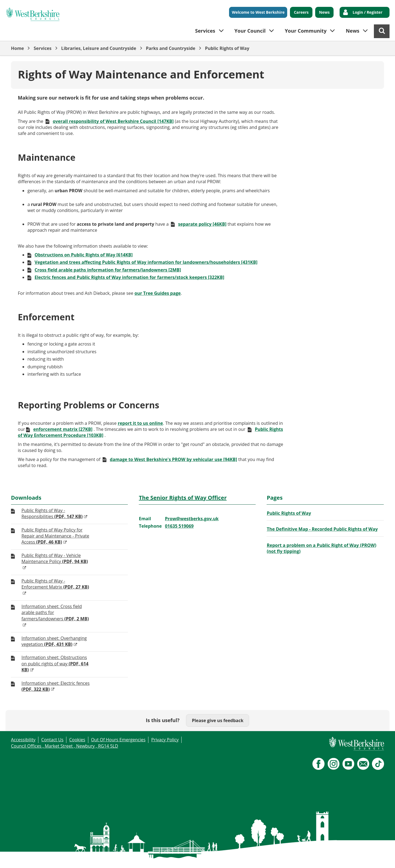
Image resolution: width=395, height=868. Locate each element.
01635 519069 (179, 526)
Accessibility (23, 740)
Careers (301, 12)
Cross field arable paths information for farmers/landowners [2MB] (108, 270)
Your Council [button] (250, 31)
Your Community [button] (306, 31)
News (324, 12)
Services (43, 48)
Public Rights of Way (227, 48)
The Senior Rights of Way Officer (183, 498)
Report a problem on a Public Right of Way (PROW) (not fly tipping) (321, 548)
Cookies (77, 740)
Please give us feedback (218, 720)
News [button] (352, 31)
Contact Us (52, 740)
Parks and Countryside (171, 48)
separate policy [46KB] (202, 224)
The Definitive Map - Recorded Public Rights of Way (322, 529)
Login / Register (368, 12)
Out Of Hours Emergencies (118, 740)
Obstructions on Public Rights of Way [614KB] (84, 255)
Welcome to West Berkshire (258, 12)
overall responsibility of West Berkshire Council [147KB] (113, 121)
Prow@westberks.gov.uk (192, 519)
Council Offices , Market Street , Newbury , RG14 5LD (65, 746)
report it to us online (140, 423)
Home (17, 48)
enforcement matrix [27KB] (63, 429)
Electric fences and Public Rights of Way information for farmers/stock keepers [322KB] (129, 277)
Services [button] (205, 31)
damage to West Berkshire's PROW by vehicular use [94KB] (173, 459)
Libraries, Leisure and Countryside (99, 48)
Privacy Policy (165, 740)
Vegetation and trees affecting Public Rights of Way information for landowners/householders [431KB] (146, 262)
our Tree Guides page (157, 293)
